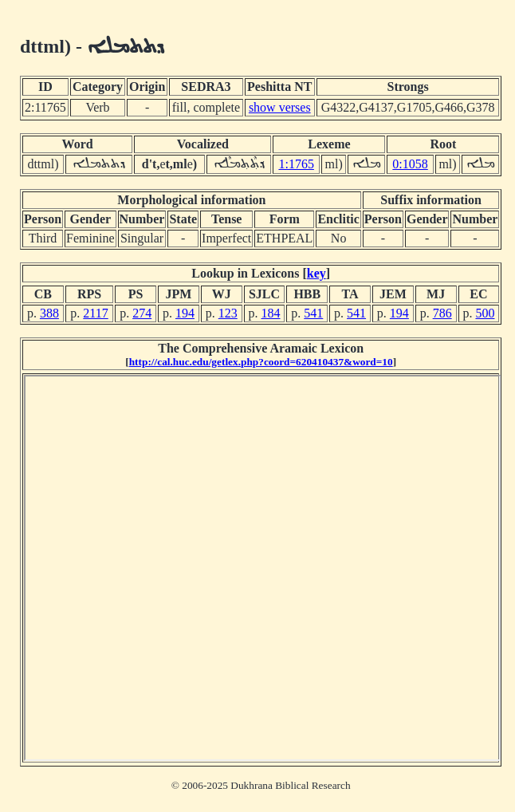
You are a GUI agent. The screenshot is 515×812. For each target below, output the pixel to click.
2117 (95, 313)
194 (185, 313)
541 (313, 313)
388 (49, 313)
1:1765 (296, 164)
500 (485, 313)
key (316, 273)
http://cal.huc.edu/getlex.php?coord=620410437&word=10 (261, 362)
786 (442, 313)
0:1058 (410, 164)
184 (271, 313)
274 (142, 313)
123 (228, 313)
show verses (280, 107)
